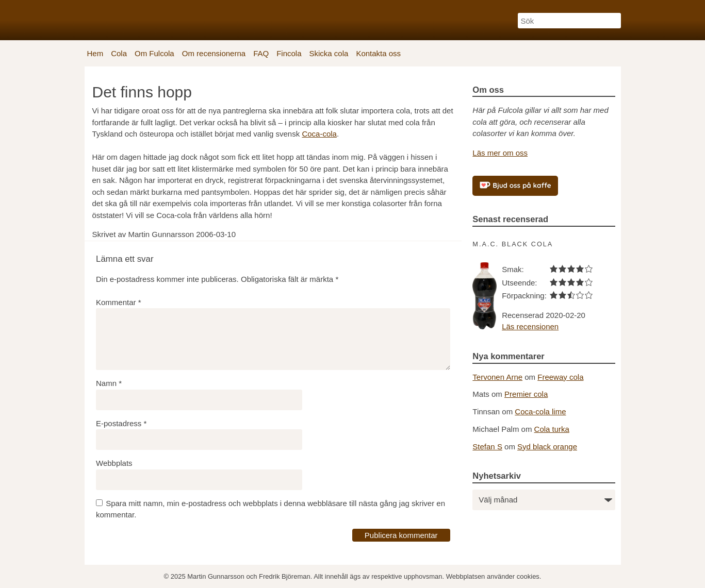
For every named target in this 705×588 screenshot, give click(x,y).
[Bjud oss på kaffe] (515, 186)
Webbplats (114, 463)
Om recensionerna (214, 53)
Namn (109, 383)
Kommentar (119, 302)
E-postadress (121, 423)
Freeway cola (560, 377)
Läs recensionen (530, 326)
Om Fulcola (154, 53)
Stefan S (487, 447)
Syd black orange (547, 447)
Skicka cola (329, 53)
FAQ (261, 53)
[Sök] (569, 21)
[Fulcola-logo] (123, 19)
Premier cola (526, 394)
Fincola (289, 53)
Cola (119, 53)
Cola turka (552, 429)
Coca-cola (319, 134)
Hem (95, 53)
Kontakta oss (378, 53)
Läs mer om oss (500, 153)
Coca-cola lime (540, 411)
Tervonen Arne (497, 377)
